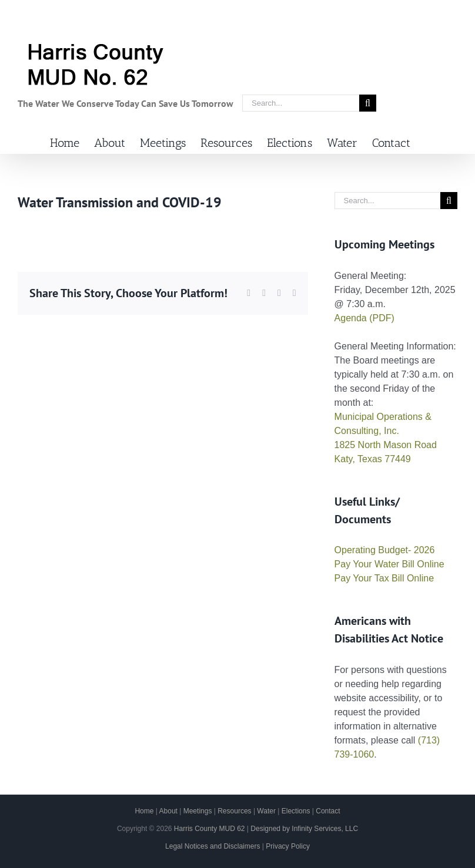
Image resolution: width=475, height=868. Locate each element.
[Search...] (301, 103)
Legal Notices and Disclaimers (213, 846)
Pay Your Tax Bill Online (384, 578)
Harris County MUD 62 (210, 829)
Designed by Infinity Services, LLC (304, 829)
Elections (296, 811)
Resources (234, 811)
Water (266, 811)
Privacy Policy (288, 846)
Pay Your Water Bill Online (389, 564)
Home (144, 811)
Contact (328, 811)
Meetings (198, 811)
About (168, 811)
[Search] (368, 103)
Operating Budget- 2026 (385, 550)
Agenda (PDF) (364, 318)
